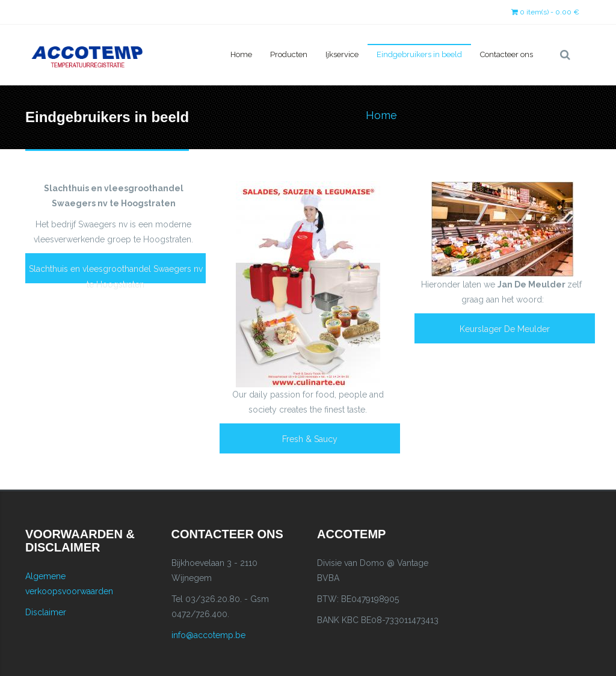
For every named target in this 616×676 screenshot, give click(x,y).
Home (241, 54)
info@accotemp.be (208, 635)
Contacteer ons (507, 54)
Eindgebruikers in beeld (419, 54)
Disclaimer (46, 612)
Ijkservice (342, 54)
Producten (289, 54)
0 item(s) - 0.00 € (545, 12)
